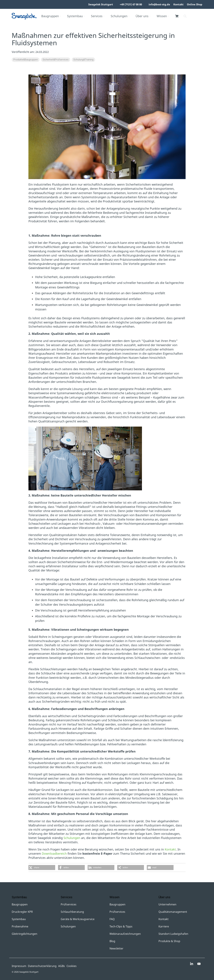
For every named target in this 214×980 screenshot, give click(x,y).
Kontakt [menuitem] (178, 4)
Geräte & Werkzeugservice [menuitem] (78, 919)
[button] (42, 868)
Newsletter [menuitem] (116, 948)
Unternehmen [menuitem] (167, 904)
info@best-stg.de (159, 4)
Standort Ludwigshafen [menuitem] (173, 934)
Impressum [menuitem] (19, 966)
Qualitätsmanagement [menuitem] (173, 912)
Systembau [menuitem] (19, 919)
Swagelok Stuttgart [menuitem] (101, 4)
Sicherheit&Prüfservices (56, 60)
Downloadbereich (54, 853)
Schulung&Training (83, 60)
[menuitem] (115, 5)
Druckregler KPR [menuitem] (22, 912)
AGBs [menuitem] (62, 966)
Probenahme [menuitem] (20, 926)
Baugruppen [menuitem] (20, 904)
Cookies (72, 966)
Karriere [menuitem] (164, 926)
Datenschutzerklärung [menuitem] (42, 966)
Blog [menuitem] (112, 941)
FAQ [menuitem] (112, 919)
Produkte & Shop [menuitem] (169, 941)
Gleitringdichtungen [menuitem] (24, 934)
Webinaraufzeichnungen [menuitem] (125, 934)
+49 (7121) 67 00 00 (131, 4)
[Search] (185, 16)
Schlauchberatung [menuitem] (72, 912)
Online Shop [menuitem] (195, 4)
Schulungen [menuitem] (68, 926)
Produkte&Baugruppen (26, 60)
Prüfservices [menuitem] (69, 904)
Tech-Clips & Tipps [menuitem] (121, 926)
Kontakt (170, 849)
